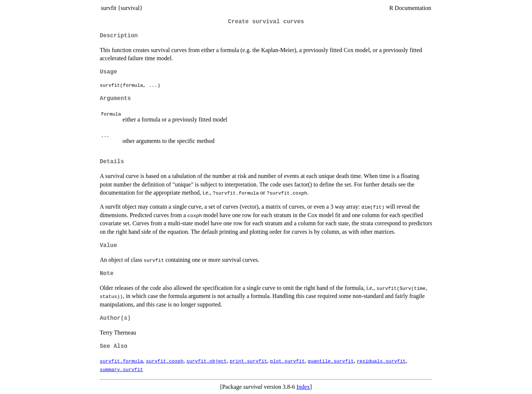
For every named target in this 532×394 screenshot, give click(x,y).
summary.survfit (121, 369)
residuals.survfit (381, 361)
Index (303, 387)
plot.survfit (287, 361)
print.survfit (248, 361)
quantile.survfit (331, 361)
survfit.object (206, 361)
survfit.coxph (165, 361)
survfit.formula (121, 361)
